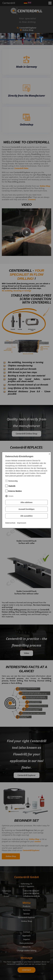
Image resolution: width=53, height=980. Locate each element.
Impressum (22, 523)
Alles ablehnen (27, 502)
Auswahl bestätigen (26, 509)
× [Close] (49, 454)
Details (11, 496)
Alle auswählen (26, 516)
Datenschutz (10, 523)
